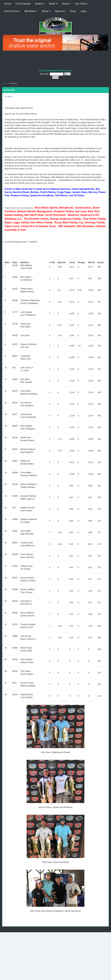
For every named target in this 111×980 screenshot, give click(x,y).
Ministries (31, 11)
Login (83, 11)
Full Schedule (23, 4)
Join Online (81, 4)
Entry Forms (12, 11)
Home (8, 4)
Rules (53, 4)
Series (40, 4)
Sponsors (60, 11)
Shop (73, 11)
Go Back (8, 96)
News (66, 4)
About (46, 11)
